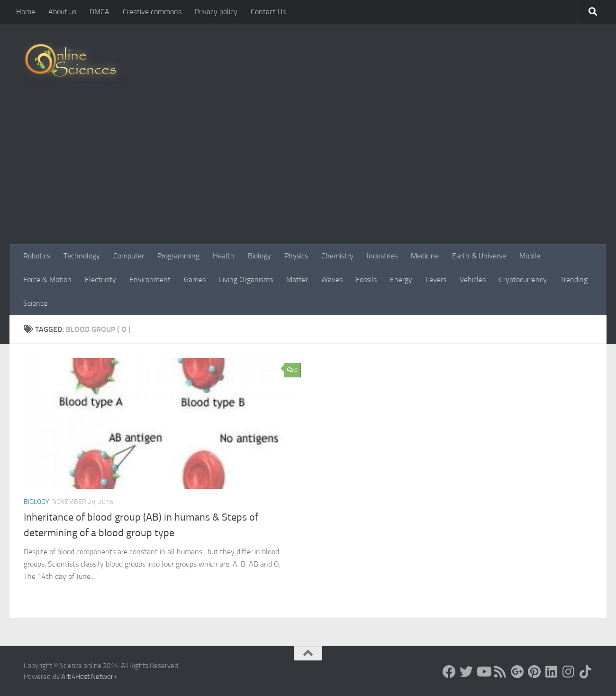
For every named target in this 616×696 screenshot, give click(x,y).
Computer (129, 256)
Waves (332, 279)
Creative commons (152, 12)
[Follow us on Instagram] (569, 672)
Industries (382, 256)
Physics (296, 256)
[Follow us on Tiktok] (586, 672)
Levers (436, 279)
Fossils (366, 279)
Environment (150, 279)
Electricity (100, 279)
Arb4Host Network (89, 677)
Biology (259, 256)
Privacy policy (216, 12)
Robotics (37, 256)
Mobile (530, 256)
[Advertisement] (308, 173)
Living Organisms (246, 279)
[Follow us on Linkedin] (552, 672)
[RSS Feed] (500, 672)
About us (62, 12)
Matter (297, 279)
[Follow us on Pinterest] (534, 672)
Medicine (425, 256)
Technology (82, 256)
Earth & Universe (479, 256)
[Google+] (517, 672)
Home (26, 12)
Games (195, 279)
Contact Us (268, 12)
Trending (574, 279)
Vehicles (473, 279)
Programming (178, 256)
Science (35, 303)
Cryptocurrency (523, 279)
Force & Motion (47, 279)
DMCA (100, 12)
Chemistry (337, 256)
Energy (401, 279)
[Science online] (449, 672)
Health (224, 256)
